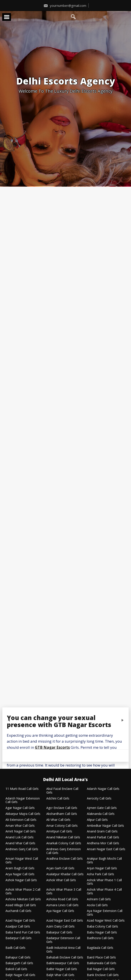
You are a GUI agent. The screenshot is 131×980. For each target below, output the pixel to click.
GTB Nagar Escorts (52, 747)
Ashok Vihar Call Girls (61, 880)
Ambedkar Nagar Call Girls (105, 826)
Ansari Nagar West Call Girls (22, 861)
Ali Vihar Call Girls (58, 820)
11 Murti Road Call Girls (22, 789)
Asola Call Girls (97, 905)
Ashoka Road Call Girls (62, 899)
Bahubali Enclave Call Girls (65, 957)
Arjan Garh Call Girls (60, 868)
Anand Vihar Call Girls (20, 843)
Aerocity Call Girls (99, 799)
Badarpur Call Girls (19, 938)
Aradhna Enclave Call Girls (65, 859)
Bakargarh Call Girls (19, 963)
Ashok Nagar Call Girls (21, 880)
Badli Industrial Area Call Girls (63, 950)
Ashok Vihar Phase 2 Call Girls (23, 892)
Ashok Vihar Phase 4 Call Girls (104, 892)
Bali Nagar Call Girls (101, 969)
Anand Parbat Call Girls (103, 837)
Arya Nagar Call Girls (20, 874)
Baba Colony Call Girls (102, 927)
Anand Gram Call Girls (102, 831)
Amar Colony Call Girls (62, 826)
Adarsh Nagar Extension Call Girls (23, 800)
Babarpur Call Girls (59, 932)
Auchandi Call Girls (18, 911)
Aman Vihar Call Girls (20, 826)
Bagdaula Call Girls (100, 948)
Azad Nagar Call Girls (20, 921)
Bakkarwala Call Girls (102, 963)
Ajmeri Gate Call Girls (102, 808)
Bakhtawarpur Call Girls (63, 963)
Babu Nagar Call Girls (102, 932)
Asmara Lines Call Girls (62, 905)
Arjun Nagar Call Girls (102, 868)
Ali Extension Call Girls (21, 820)
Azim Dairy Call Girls (60, 927)
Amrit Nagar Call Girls (21, 831)
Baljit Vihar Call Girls (60, 975)
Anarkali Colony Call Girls (64, 843)
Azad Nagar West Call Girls (106, 921)
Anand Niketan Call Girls (63, 837)
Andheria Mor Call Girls (103, 843)
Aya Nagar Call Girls (60, 911)
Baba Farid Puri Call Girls (23, 932)
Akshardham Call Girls (62, 814)
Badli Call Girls (15, 948)
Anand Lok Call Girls (20, 837)
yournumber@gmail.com (65, 5)
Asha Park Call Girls (100, 874)
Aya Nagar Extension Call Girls (105, 913)
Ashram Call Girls (99, 899)
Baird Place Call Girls (101, 957)
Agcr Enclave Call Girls (62, 808)
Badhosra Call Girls (100, 938)
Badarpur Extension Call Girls (63, 940)
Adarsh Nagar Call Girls (103, 789)
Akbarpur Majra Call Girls (23, 814)
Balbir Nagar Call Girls (62, 969)
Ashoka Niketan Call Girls (23, 899)
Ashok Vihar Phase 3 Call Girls (64, 892)
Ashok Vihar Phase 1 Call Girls (104, 882)
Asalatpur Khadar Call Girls (65, 874)
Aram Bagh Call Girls (20, 868)
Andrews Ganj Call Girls (22, 849)
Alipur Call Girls (97, 820)
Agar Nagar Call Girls (20, 808)
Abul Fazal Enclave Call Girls (62, 791)
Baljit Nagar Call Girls (20, 975)
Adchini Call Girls (58, 799)
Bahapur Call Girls (18, 957)
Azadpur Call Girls (18, 927)
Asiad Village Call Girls (21, 905)
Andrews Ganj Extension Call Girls (64, 851)
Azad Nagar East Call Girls (65, 921)
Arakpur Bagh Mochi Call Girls (104, 861)
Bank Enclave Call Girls (103, 975)
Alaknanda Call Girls (101, 814)
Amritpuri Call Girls (59, 831)
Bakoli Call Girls (16, 969)
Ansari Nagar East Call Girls (106, 849)
